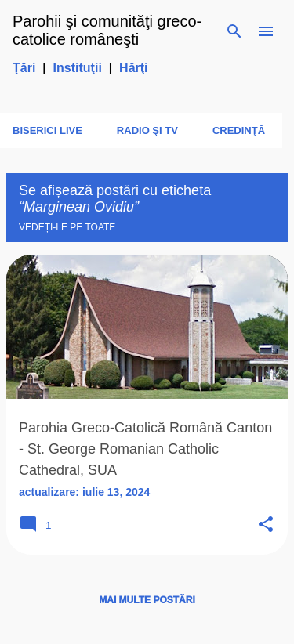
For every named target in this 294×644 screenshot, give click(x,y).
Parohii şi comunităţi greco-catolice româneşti (107, 30)
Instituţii (78, 68)
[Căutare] (234, 31)
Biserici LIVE (47, 130)
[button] (266, 525)
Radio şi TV (147, 130)
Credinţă (239, 130)
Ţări (24, 68)
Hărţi (133, 68)
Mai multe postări (147, 600)
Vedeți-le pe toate (67, 227)
